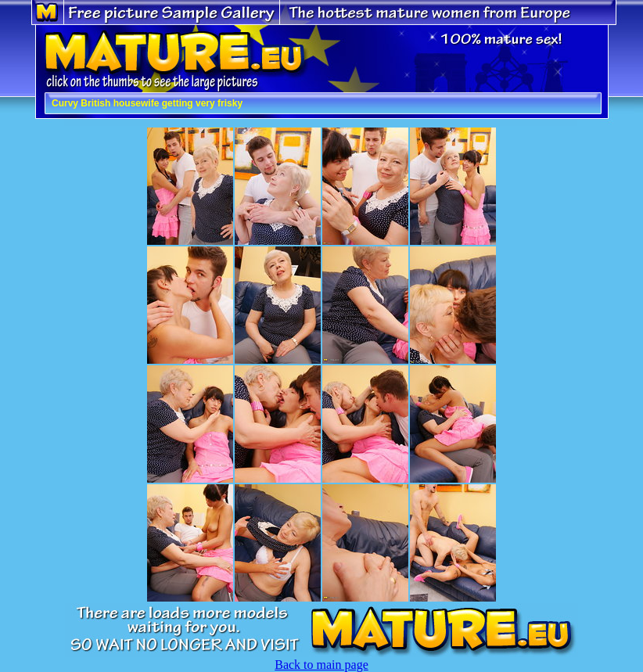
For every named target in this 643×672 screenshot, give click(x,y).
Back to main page (321, 665)
